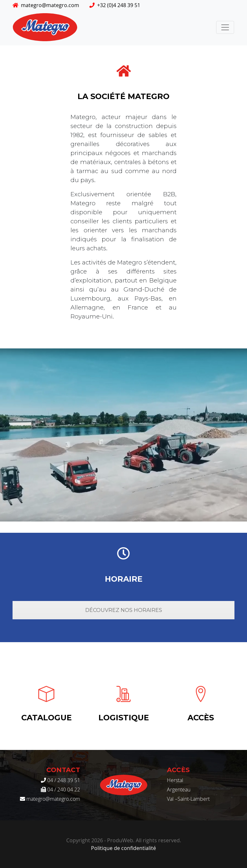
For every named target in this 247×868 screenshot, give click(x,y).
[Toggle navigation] (225, 27)
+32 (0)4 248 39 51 (115, 5)
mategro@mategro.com (46, 5)
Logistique (124, 718)
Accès (201, 718)
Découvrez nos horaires (124, 610)
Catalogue (46, 718)
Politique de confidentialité (123, 848)
